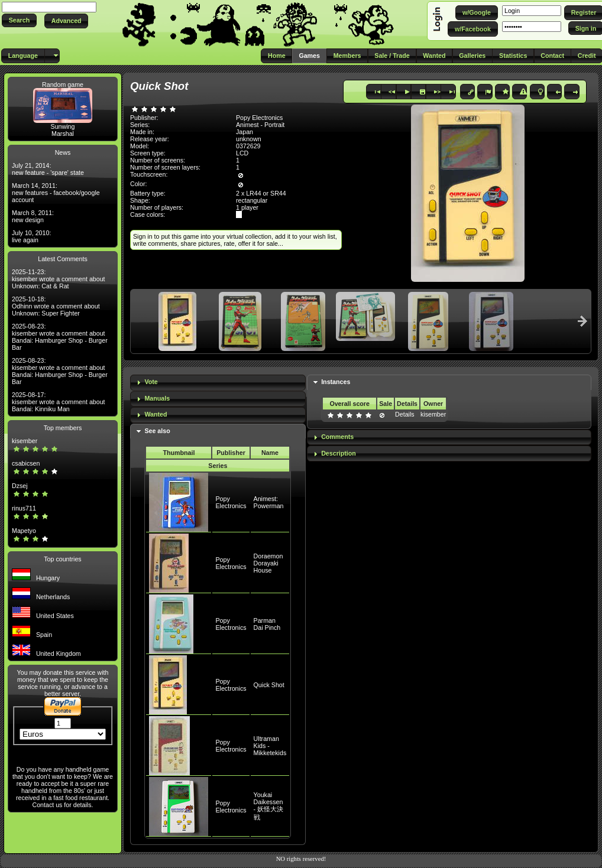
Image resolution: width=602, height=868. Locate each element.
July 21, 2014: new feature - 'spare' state (48, 169)
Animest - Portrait (260, 125)
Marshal (63, 134)
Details (405, 414)
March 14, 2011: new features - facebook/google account (56, 193)
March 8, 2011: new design (33, 216)
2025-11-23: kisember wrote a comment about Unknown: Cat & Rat (59, 279)
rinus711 (24, 508)
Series (218, 466)
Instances (336, 382)
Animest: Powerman (269, 502)
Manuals (157, 398)
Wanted (156, 414)
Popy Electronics (231, 502)
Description (339, 453)
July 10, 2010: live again (31, 236)
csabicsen (26, 463)
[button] (19, 20)
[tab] (218, 383)
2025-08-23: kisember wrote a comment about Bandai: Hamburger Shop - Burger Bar (60, 337)
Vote (151, 382)
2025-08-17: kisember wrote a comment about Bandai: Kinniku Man (59, 402)
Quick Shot (269, 685)
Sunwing (63, 126)
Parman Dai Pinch (267, 624)
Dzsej (20, 486)
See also (157, 431)
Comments (337, 437)
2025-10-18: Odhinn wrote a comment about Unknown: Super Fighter (56, 306)
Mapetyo (24, 531)
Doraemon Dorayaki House (268, 563)
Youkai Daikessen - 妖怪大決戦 (269, 806)
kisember (25, 441)
